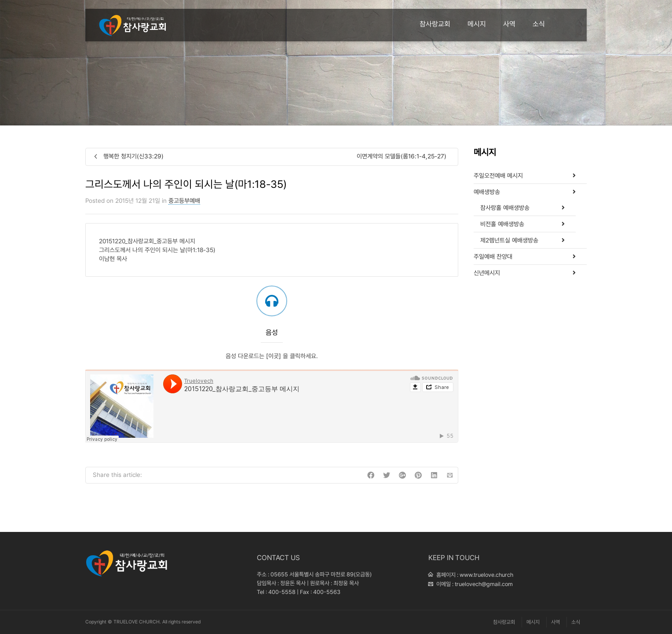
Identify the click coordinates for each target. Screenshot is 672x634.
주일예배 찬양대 (493, 257)
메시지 (477, 24)
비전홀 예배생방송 (502, 224)
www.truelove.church (486, 575)
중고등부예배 (184, 201)
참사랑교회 (435, 24)
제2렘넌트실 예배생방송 (509, 240)
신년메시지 (487, 273)
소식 (539, 24)
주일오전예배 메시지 (498, 176)
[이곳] (274, 356)
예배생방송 (487, 192)
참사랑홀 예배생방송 (505, 208)
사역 (509, 24)
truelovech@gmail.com (484, 584)
